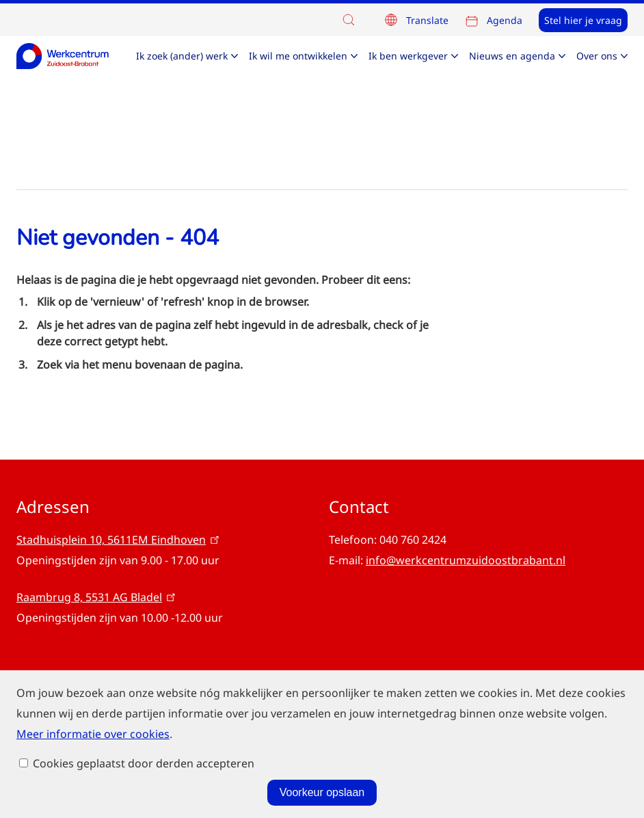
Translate (427, 20)
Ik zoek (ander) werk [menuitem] (182, 56)
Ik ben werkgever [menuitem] (408, 56)
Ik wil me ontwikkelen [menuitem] (298, 56)
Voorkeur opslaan (322, 757)
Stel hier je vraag (583, 20)
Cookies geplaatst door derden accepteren (144, 798)
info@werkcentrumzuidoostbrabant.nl (466, 560)
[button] (352, 20)
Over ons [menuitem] (597, 56)
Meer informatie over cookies (93, 726)
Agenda (505, 20)
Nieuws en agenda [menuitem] (512, 56)
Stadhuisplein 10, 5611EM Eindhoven (119, 540)
